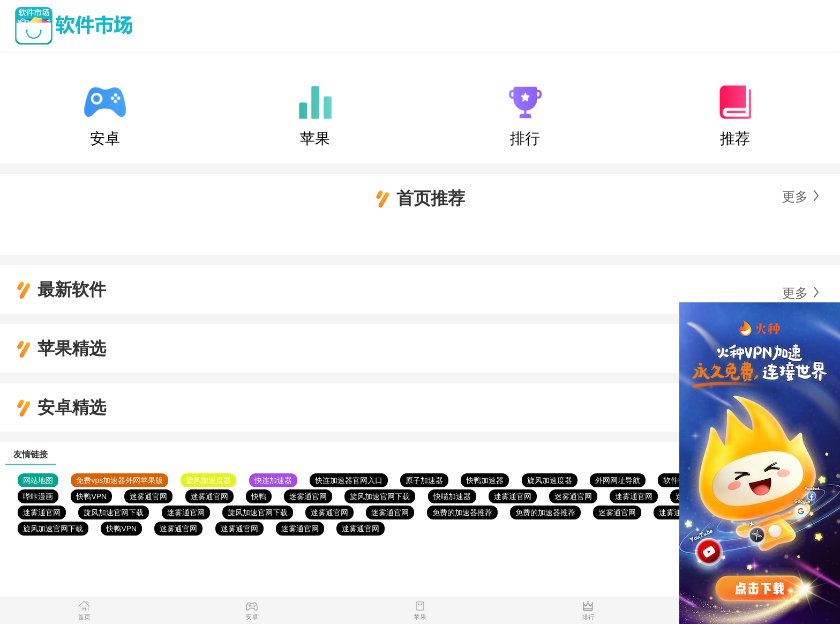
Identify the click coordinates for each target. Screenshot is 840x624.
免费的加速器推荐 (462, 512)
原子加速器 (424, 480)
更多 (795, 196)
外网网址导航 (618, 480)
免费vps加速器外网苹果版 (119, 480)
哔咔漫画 (38, 496)
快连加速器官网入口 (349, 480)
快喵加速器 (452, 496)
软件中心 (678, 480)
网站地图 (38, 480)
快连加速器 (273, 480)
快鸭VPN (91, 496)
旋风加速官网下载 (380, 496)
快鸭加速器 (485, 480)
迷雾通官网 (148, 496)
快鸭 (259, 496)
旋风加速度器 (208, 480)
